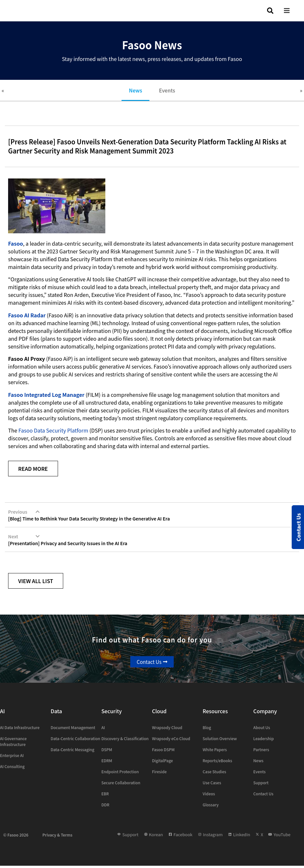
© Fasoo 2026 (16, 837)
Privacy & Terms (58, 837)
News (134, 91)
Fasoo (16, 245)
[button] (292, 11)
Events (169, 91)
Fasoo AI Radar (27, 317)
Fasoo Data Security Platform (53, 432)
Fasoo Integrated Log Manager (46, 396)
